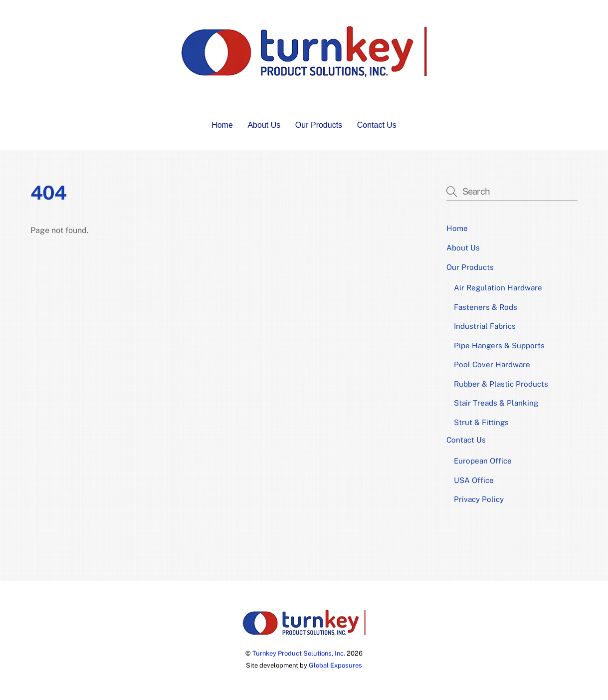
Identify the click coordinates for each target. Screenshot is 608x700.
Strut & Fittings (481, 422)
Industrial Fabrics (485, 326)
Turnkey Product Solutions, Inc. (299, 653)
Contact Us (377, 125)
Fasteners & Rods (486, 307)
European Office (483, 461)
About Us (264, 125)
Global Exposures (335, 665)
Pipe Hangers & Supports (499, 346)
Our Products (319, 125)
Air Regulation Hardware (498, 288)
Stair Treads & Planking (496, 403)
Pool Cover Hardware (492, 364)
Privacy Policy (479, 499)
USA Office (474, 480)
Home (222, 125)
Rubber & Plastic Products (501, 384)
